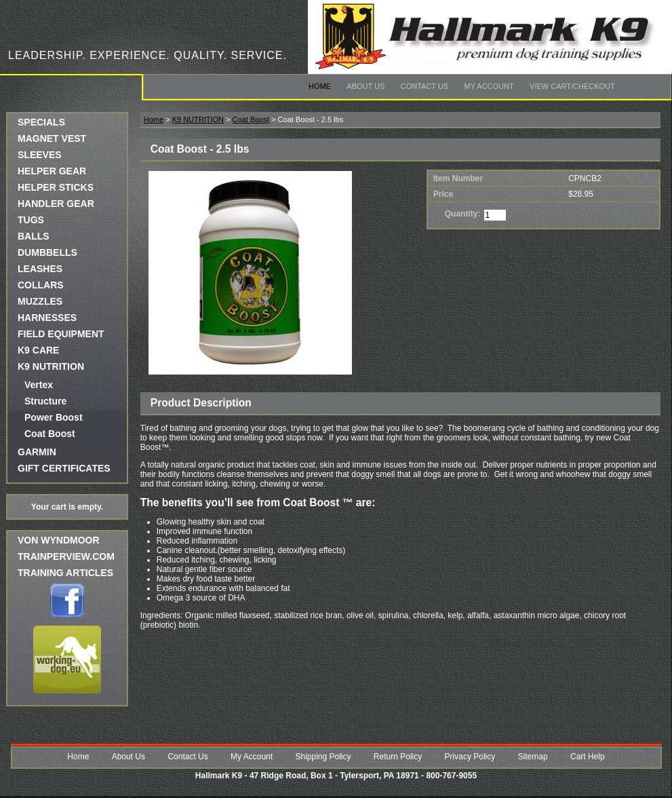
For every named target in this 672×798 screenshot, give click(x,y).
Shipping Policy (323, 757)
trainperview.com (66, 556)
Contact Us (425, 86)
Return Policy (398, 757)
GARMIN (37, 452)
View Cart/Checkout (572, 86)
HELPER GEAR (52, 171)
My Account (489, 86)
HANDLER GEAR (56, 204)
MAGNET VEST (52, 138)
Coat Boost (50, 434)
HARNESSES (47, 318)
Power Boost (54, 417)
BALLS (34, 236)
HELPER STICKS (56, 187)
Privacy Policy (470, 757)
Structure (45, 401)
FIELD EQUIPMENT (61, 334)
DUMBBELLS (47, 252)
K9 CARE (38, 350)
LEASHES (40, 269)
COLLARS (41, 285)
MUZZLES (40, 301)
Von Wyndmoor (59, 540)
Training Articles (65, 573)
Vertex (39, 385)
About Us (365, 86)
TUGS (31, 220)
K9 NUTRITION (51, 366)
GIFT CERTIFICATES (64, 468)
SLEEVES (40, 155)
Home (320, 86)
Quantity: (463, 214)
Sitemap (533, 757)
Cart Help (588, 757)
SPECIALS (41, 122)
